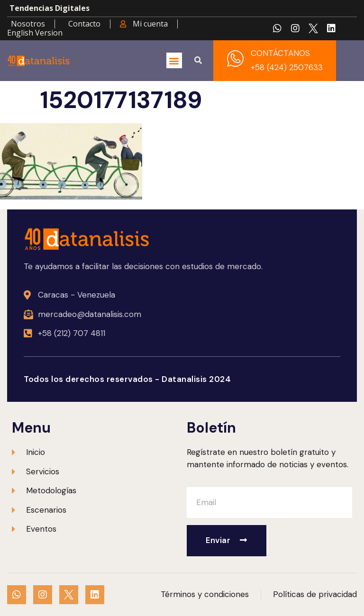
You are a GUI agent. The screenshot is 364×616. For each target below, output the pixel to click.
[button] (174, 60)
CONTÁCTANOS (280, 53)
